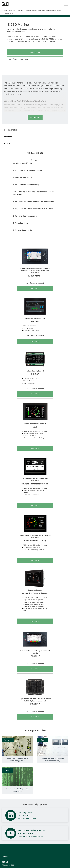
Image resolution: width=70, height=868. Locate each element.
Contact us (35, 52)
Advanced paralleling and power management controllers (43, 10)
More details (35, 288)
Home (5, 10)
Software (8, 137)
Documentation (11, 130)
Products (12, 10)
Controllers (20, 10)
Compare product (19, 59)
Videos (7, 143)
